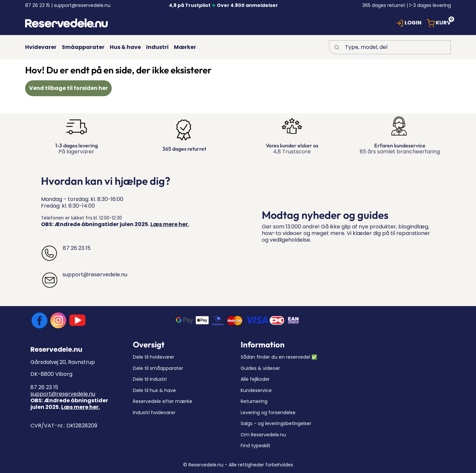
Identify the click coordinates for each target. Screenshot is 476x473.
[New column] (66, 23)
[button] (409, 23)
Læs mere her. (170, 224)
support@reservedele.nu (63, 394)
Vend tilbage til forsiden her (68, 88)
